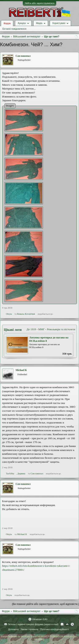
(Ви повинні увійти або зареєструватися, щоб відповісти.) (46, 604)
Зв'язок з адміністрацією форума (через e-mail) (33, 624)
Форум (7, 23)
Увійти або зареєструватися (40, 3)
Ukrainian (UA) (40, 619)
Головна (62, 624)
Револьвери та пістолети (61, 329)
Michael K (21, 370)
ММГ (41, 329)
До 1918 (31, 329)
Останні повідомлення (14, 29)
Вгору (67, 624)
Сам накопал (23, 56)
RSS (72, 624)
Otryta (9, 314)
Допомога (13, 629)
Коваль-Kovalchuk (26, 314)
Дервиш (21, 473)
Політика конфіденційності (54, 629)
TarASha (10, 473)
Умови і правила (29, 629)
